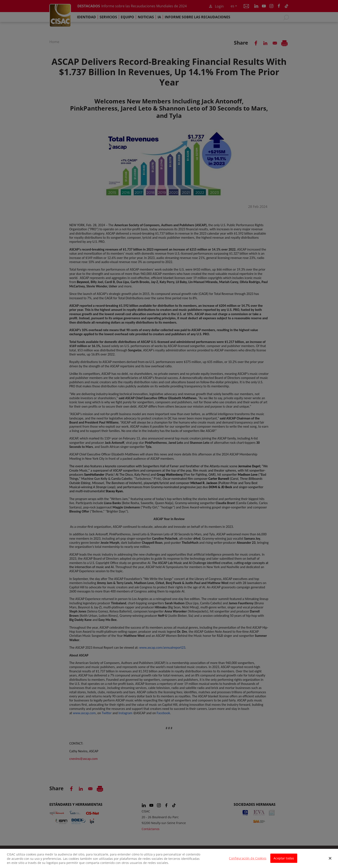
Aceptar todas (284, 861)
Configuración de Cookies (248, 861)
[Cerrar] (330, 861)
